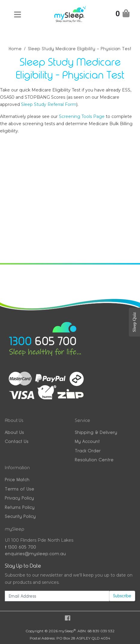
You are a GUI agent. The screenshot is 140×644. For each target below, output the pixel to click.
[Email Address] (57, 596)
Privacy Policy (19, 498)
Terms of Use (20, 489)
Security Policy (20, 516)
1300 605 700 (20, 547)
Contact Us (17, 441)
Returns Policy (20, 507)
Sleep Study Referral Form (49, 104)
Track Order (88, 451)
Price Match (17, 480)
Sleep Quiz (134, 322)
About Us (14, 432)
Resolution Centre (94, 460)
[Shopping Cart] (123, 15)
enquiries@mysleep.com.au (35, 554)
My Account (87, 441)
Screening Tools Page (82, 116)
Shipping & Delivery (96, 432)
